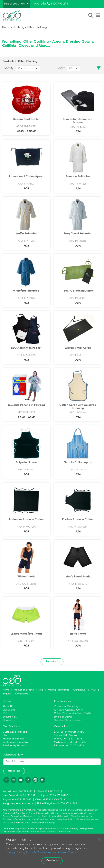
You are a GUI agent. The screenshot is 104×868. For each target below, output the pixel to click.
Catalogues (80, 690)
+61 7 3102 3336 (75, 746)
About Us (8, 706)
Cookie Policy (67, 852)
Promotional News (24, 690)
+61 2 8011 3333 (73, 739)
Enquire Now (10, 717)
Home (6, 27)
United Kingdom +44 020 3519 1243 (57, 804)
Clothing (18, 27)
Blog (41, 690)
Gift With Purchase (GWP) (68, 710)
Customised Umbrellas (15, 742)
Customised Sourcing (66, 706)
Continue (52, 861)
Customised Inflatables (16, 732)
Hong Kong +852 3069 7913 (18, 804)
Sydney (58, 739)
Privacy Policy (15, 852)
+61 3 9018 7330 (77, 742)
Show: (61, 68)
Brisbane (59, 746)
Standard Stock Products (68, 720)
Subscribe (14, 771)
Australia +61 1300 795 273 (18, 791)
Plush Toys (8, 735)
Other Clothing (37, 27)
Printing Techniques (58, 690)
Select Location (14, 4)
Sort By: (9, 68)
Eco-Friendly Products (15, 746)
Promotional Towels (14, 739)
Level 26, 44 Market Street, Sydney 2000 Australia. (69, 734)
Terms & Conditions (38, 852)
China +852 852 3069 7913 (50, 800)
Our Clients (9, 710)
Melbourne (60, 742)
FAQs (94, 690)
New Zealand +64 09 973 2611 (20, 796)
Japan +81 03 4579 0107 (54, 796)
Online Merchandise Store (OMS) (72, 713)
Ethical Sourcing (63, 717)
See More (52, 662)
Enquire (7, 694)
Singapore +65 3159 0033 (17, 800)
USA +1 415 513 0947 (48, 791)
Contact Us (22, 694)
